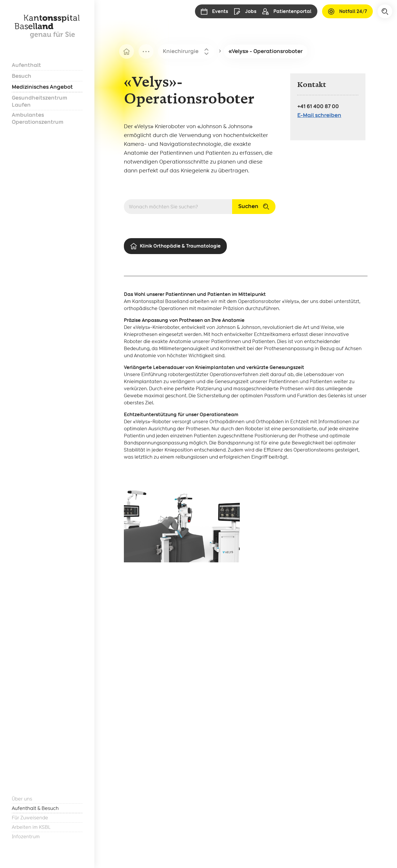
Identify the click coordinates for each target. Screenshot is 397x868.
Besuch (22, 76)
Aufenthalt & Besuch (35, 808)
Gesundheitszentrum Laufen (40, 101)
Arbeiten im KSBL (31, 827)
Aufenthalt (26, 65)
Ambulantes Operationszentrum (38, 118)
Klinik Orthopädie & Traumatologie (175, 246)
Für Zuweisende (30, 818)
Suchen (254, 206)
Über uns (22, 799)
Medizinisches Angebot (42, 87)
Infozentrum (26, 837)
